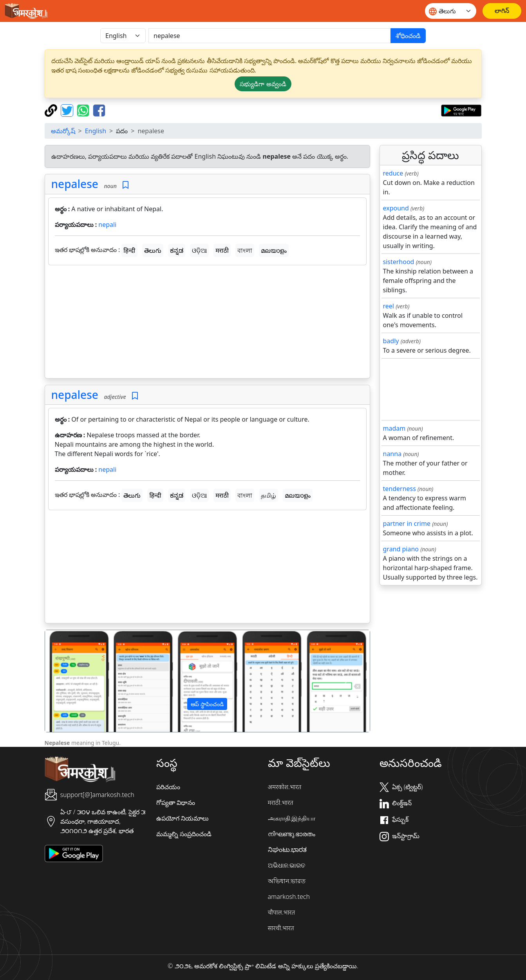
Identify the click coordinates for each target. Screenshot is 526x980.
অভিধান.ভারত (287, 881)
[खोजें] (270, 36)
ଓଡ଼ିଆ (199, 250)
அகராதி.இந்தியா (292, 818)
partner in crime (407, 524)
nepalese (75, 184)
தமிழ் (268, 495)
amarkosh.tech (289, 897)
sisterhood (399, 262)
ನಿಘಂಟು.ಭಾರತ (287, 850)
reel (389, 306)
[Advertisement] (207, 323)
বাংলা (245, 250)
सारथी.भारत (281, 928)
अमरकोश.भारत (285, 787)
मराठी (222, 250)
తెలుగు (153, 250)
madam (394, 428)
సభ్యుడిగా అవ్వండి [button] (263, 84)
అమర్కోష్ (63, 131)
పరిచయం (168, 787)
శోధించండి (408, 36)
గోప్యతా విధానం (176, 802)
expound (396, 208)
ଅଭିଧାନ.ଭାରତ (287, 865)
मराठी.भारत (281, 802)
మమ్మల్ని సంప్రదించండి (184, 834)
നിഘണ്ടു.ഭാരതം (292, 834)
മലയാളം (274, 250)
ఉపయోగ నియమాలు (183, 818)
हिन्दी (129, 250)
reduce (393, 173)
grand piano (401, 549)
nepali (107, 225)
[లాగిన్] (502, 11)
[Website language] (451, 11)
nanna (392, 454)
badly (391, 341)
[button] (69, 681)
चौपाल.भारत (282, 912)
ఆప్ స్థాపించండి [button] (207, 704)
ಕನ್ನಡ (177, 250)
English (96, 131)
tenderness (399, 489)
